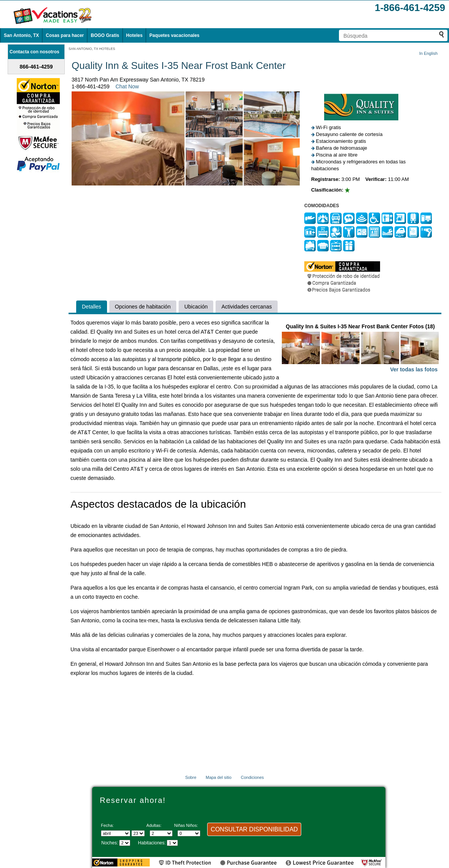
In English (428, 53)
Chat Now (127, 86)
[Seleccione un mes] (116, 833)
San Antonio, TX (21, 35)
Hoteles (134, 35)
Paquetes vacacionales (174, 35)
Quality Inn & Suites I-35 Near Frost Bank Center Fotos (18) (360, 349)
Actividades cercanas (246, 307)
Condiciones (252, 777)
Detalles (92, 307)
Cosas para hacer (65, 35)
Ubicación (196, 307)
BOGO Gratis (105, 35)
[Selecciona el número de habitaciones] (172, 843)
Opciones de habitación (143, 307)
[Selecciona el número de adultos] (161, 833)
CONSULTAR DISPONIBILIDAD (254, 829)
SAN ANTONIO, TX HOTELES (92, 49)
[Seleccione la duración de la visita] (125, 843)
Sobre (191, 777)
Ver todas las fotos (414, 369)
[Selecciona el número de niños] (189, 833)
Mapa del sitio (219, 777)
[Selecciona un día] (138, 833)
